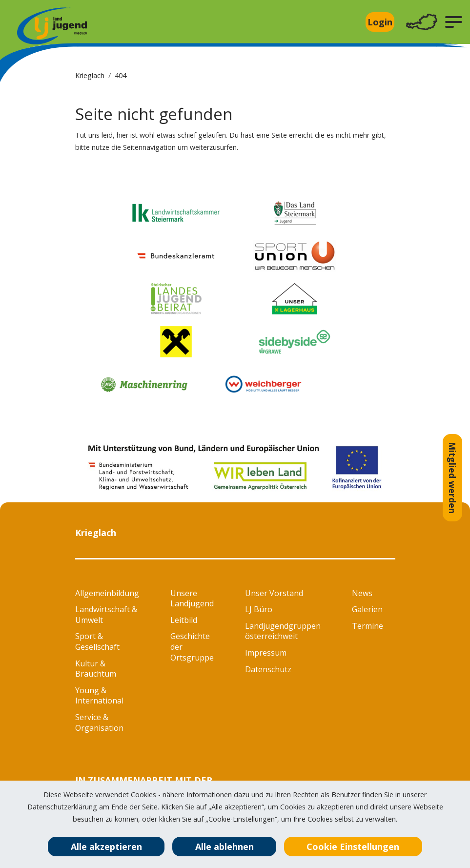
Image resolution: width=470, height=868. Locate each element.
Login (380, 22)
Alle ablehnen (225, 847)
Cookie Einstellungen (353, 847)
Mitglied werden (452, 478)
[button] (454, 22)
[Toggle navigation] (422, 22)
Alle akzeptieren (106, 847)
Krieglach (90, 75)
